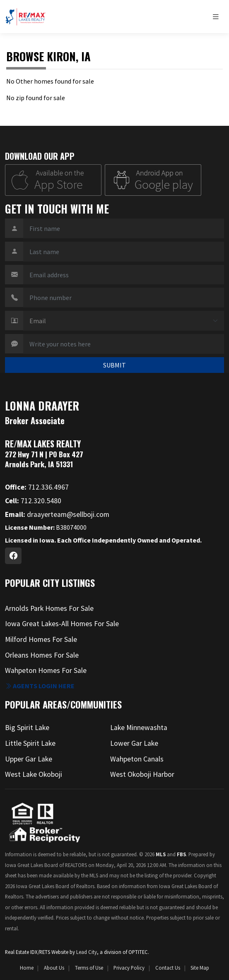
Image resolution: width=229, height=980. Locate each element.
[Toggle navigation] (218, 17)
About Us (54, 968)
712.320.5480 (33, 501)
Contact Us (168, 968)
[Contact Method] (124, 321)
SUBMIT (114, 365)
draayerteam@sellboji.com (57, 514)
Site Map (200, 968)
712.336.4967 (37, 487)
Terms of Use (89, 968)
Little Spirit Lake (30, 743)
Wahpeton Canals (137, 759)
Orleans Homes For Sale (42, 655)
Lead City (87, 952)
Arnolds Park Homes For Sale (49, 608)
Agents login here (40, 686)
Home (27, 968)
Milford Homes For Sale (41, 639)
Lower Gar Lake (134, 743)
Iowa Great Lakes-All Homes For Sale (62, 624)
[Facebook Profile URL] (13, 556)
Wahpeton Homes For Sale (46, 670)
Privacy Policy (129, 968)
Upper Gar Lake (29, 759)
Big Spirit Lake (27, 728)
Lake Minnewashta (139, 728)
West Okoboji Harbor (142, 774)
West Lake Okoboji (34, 774)
